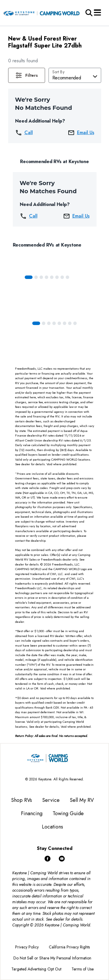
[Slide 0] (29, 277)
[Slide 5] (57, 277)
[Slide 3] (47, 277)
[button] (27, 75)
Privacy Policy (27, 947)
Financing (32, 813)
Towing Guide (68, 813)
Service (51, 800)
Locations (52, 827)
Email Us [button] (81, 133)
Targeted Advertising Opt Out (36, 969)
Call (24, 133)
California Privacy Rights (69, 947)
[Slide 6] (62, 277)
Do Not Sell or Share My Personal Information (52, 958)
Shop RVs (22, 800)
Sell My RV (82, 800)
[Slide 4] (52, 277)
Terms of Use (83, 969)
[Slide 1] (36, 277)
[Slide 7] (67, 277)
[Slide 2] (41, 277)
